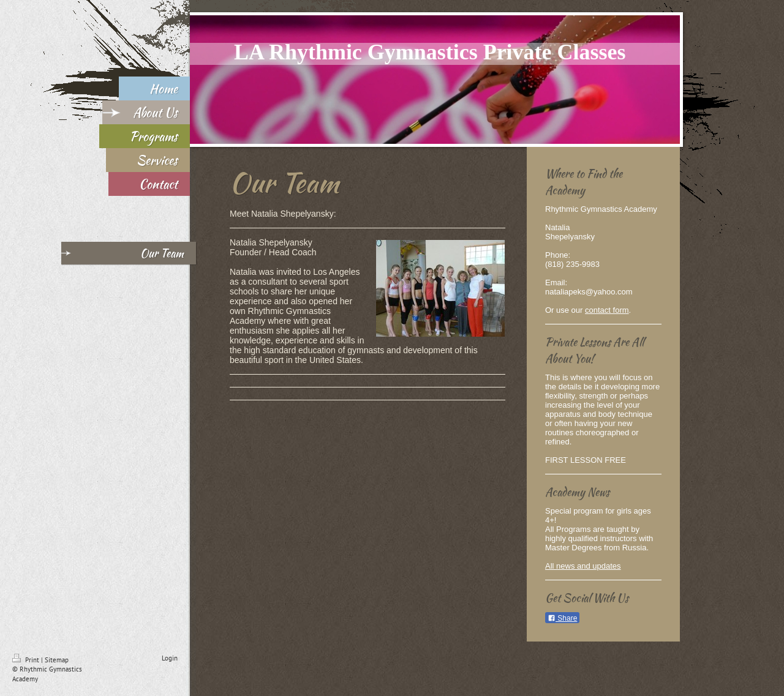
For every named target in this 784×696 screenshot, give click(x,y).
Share (562, 618)
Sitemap (57, 660)
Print (27, 660)
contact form (607, 310)
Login (170, 658)
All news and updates (583, 566)
